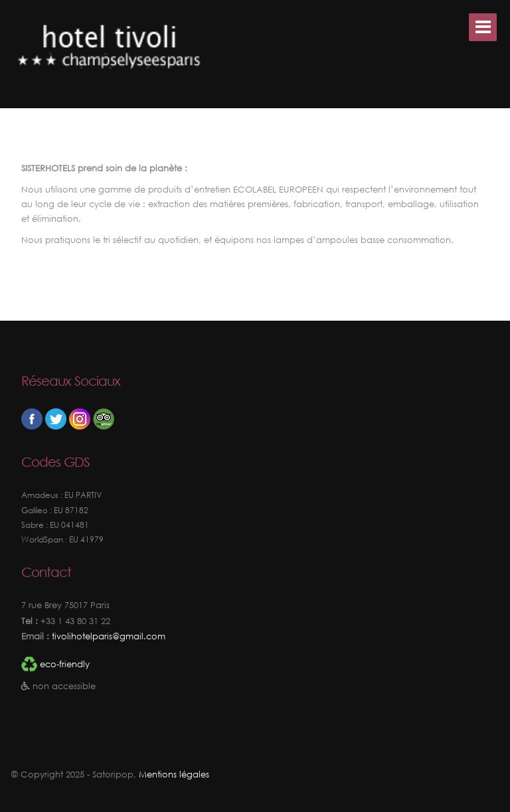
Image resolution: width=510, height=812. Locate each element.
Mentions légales (174, 774)
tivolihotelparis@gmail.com (107, 636)
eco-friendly (65, 664)
